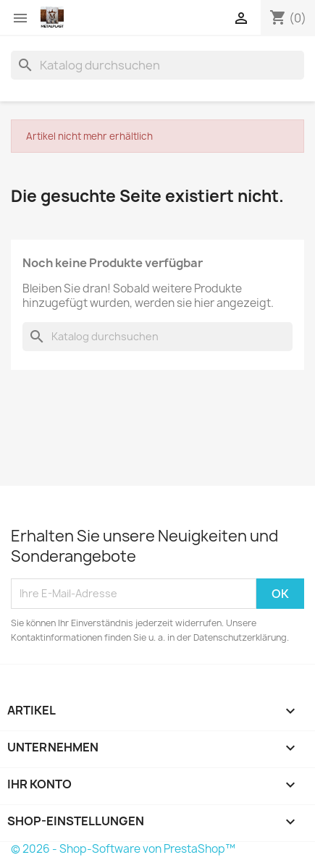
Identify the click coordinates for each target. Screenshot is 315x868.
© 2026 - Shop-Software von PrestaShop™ (123, 849)
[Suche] (157, 65)
